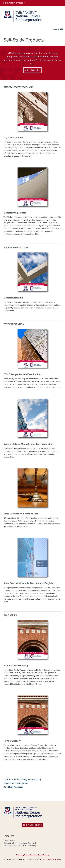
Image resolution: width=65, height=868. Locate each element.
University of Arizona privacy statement (20, 843)
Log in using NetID (33, 825)
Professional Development (16, 783)
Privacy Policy (9, 840)
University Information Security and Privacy (33, 855)
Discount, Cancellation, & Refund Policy (20, 846)
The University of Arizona (51, 859)
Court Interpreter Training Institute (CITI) (22, 780)
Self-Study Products (13, 787)
